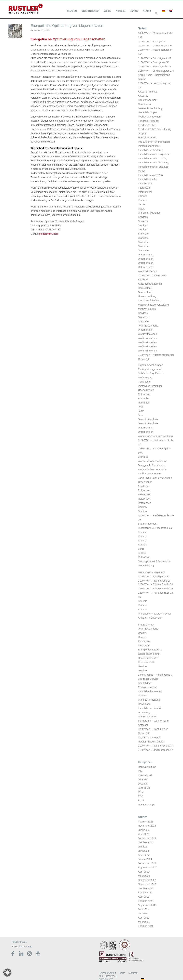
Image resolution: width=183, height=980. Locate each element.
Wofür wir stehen (147, 271)
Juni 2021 (143, 909)
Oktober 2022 (146, 888)
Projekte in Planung (149, 700)
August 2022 (145, 892)
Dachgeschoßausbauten (152, 465)
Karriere (142, 196)
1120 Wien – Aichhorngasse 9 (155, 45)
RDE (141, 796)
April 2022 (144, 897)
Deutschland (145, 288)
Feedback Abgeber (149, 121)
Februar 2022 (146, 901)
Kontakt (142, 200)
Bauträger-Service (148, 679)
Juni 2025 (143, 830)
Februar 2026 (146, 822)
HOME (122, 973)
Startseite (143, 234)
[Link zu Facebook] (13, 954)
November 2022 (147, 884)
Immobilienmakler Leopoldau (154, 154)
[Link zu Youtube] (38, 954)
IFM (140, 771)
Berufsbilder (145, 683)
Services (143, 217)
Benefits (143, 601)
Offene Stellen (146, 390)
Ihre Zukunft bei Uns (149, 300)
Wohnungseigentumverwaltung (155, 436)
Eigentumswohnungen (150, 365)
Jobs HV (143, 779)
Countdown (144, 104)
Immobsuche (145, 183)
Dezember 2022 (147, 880)
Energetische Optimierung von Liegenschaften (67, 26)
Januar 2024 (145, 859)
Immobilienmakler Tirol (151, 175)
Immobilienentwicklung (151, 150)
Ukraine (142, 666)
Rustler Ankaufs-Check (151, 742)
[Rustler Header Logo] (26, 9)
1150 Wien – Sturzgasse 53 (153, 62)
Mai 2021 (143, 913)
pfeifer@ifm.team (49, 234)
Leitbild (142, 553)
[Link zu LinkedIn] (21, 954)
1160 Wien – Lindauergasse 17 (156, 750)
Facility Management (150, 117)
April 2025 (144, 834)
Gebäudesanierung (149, 654)
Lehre (141, 549)
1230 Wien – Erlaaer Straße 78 (155, 584)
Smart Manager (147, 625)
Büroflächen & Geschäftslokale (155, 528)
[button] (7, 973)
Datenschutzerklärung (150, 108)
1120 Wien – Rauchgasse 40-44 (156, 746)
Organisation (145, 482)
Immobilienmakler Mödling (153, 158)
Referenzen (145, 394)
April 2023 (144, 872)
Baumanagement (148, 100)
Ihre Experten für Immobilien (154, 142)
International (145, 192)
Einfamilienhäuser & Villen (153, 469)
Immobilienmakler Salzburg (153, 162)
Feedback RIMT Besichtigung (155, 129)
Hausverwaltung (147, 138)
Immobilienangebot (149, 146)
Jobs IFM (143, 784)
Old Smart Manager (149, 213)
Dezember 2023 (147, 863)
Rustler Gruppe (147, 805)
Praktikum (144, 486)
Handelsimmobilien (149, 658)
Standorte (143, 317)
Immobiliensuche (147, 179)
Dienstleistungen (147, 112)
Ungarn (142, 633)
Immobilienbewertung (150, 691)
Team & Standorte (148, 326)
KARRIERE (133, 973)
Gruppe (142, 133)
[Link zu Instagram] (30, 954)
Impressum (144, 188)
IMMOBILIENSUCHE (108, 973)
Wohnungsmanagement (151, 572)
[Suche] (156, 14)
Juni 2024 (143, 851)
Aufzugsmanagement (150, 284)
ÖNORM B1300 (147, 716)
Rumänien (144, 398)
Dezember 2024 (147, 838)
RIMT (141, 800)
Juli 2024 (143, 847)
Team (141, 407)
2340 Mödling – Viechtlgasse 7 (155, 675)
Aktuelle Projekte (147, 92)
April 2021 (144, 918)
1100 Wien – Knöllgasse (152, 41)
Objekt (142, 209)
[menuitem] (72, 9)
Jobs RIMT (144, 788)
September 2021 (147, 905)
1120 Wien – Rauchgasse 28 (154, 581)
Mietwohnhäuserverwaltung (153, 305)
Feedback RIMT (147, 125)
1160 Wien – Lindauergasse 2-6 (156, 71)
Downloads (144, 704)
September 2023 (147, 867)
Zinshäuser (144, 641)
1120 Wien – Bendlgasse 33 (154, 576)
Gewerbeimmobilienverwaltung (155, 478)
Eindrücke (144, 645)
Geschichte (144, 382)
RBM (141, 792)
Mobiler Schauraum (149, 737)
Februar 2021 (146, 926)
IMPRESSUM (111, 976)
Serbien (142, 507)
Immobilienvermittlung (150, 386)
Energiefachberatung (150, 650)
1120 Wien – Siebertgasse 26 (155, 58)
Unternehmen (146, 254)
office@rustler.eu (25, 946)
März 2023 (144, 876)
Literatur (143, 695)
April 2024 (144, 855)
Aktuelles (143, 96)
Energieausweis (147, 687)
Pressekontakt (146, 662)
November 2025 (147, 826)
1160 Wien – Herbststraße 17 (154, 66)
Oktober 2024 (146, 842)
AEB (101, 976)
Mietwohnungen (147, 309)
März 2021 (144, 922)
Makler (142, 204)
